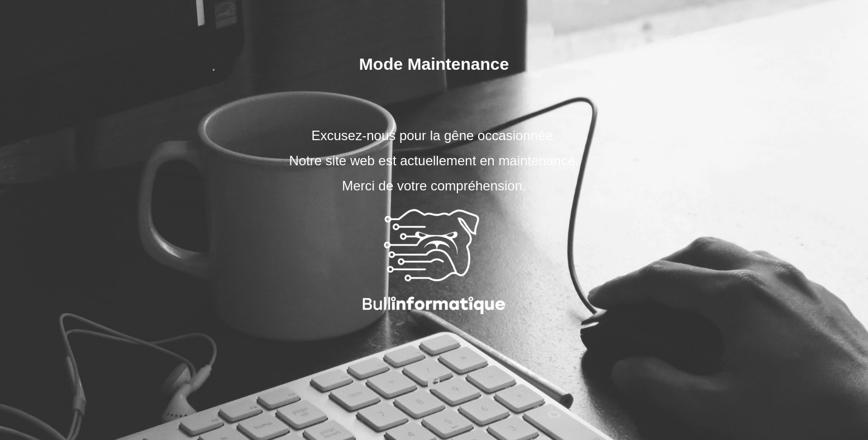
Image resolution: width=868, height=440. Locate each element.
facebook (434, 384)
